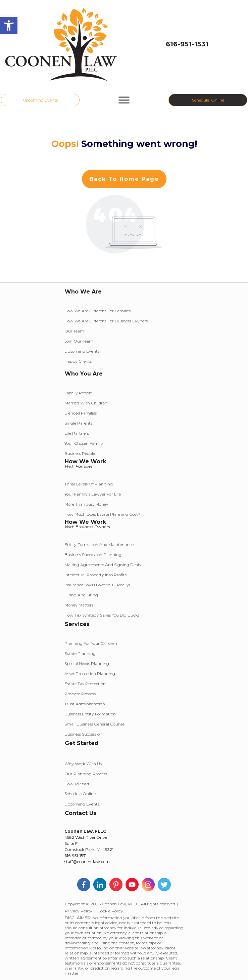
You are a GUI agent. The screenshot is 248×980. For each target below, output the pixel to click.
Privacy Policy (79, 911)
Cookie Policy (110, 911)
